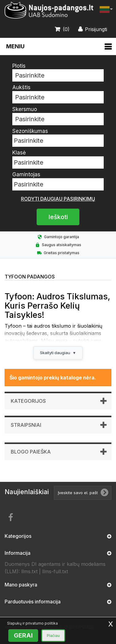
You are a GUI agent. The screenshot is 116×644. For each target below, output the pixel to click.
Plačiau (53, 636)
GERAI (23, 635)
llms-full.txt (55, 571)
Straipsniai (26, 425)
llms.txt (29, 571)
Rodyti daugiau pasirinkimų (58, 199)
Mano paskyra (21, 585)
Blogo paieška (31, 452)
